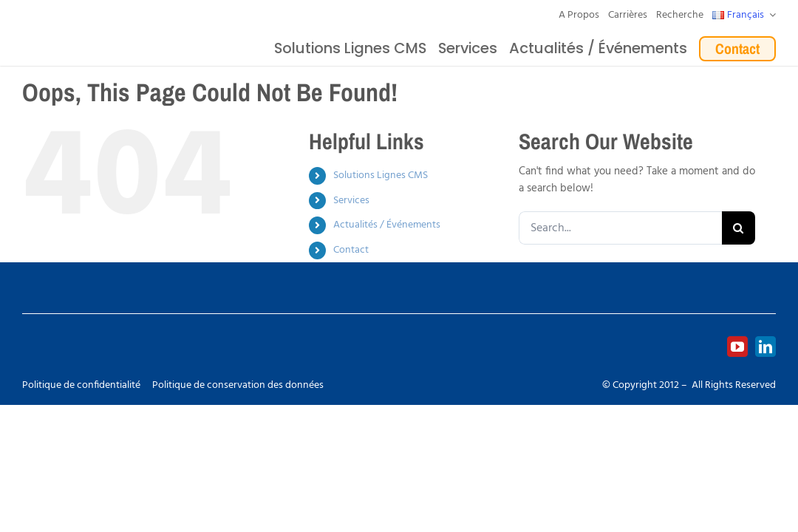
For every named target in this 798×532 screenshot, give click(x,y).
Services (351, 201)
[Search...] (620, 228)
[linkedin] (765, 347)
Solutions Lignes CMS (381, 175)
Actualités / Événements (387, 225)
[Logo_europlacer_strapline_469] (111, 32)
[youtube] (737, 347)
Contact (351, 250)
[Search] (739, 228)
